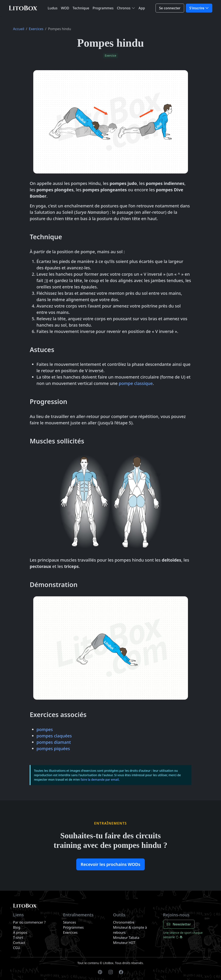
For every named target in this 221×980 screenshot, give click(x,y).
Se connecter (170, 8)
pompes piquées (53, 749)
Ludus (53, 8)
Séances (70, 922)
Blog (17, 927)
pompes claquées (54, 736)
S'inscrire (197, 8)
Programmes (103, 8)
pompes (45, 729)
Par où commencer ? (29, 922)
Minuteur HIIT (124, 943)
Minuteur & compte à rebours (130, 930)
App (142, 8)
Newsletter (179, 924)
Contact (19, 943)
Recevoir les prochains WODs (110, 864)
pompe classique (136, 383)
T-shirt (18, 938)
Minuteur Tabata (126, 938)
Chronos (124, 8)
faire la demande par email (100, 779)
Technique (81, 8)
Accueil (19, 29)
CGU (17, 948)
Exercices (36, 29)
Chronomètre (124, 922)
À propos (20, 932)
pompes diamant (54, 742)
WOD (65, 8)
